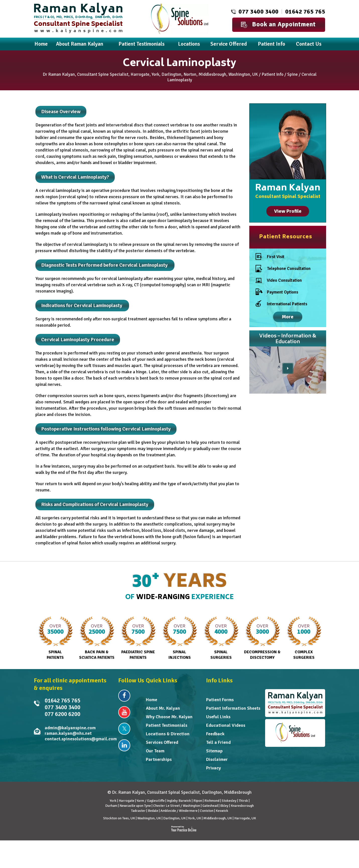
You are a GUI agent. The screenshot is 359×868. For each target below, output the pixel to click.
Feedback (215, 734)
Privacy (214, 768)
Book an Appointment (278, 24)
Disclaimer (217, 759)
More (288, 317)
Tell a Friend (218, 742)
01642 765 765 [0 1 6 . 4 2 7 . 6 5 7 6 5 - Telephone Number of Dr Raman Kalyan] (305, 12)
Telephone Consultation (283, 269)
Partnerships (159, 759)
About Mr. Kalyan (163, 708)
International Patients (281, 304)
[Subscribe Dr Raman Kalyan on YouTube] (124, 712)
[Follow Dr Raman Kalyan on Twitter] (124, 729)
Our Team (155, 751)
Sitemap (214, 751)
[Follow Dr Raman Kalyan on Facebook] (124, 696)
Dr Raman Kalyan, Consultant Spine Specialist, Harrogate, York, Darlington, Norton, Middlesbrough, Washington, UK (150, 74)
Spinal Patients (55, 638)
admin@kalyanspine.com (70, 728)
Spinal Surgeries (221, 638)
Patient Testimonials (167, 725)
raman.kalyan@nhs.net (68, 733)
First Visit (270, 257)
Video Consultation (279, 281)
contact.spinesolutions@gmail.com (81, 739)
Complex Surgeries (304, 638)
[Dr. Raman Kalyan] (78, 18)
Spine (292, 74)
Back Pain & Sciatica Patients (97, 638)
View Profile (288, 211)
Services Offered (162, 742)
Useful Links (218, 717)
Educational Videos (226, 725)
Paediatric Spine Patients (138, 638)
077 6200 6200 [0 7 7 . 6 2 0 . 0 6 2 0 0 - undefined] (63, 714)
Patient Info (273, 74)
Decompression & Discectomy (262, 638)
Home (152, 700)
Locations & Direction (168, 734)
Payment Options (277, 292)
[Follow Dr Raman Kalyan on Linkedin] (124, 745)
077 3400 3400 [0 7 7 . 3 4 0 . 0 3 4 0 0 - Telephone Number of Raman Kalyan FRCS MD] (259, 12)
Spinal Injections (180, 638)
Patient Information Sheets (233, 708)
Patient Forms (220, 700)
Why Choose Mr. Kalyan (169, 717)
